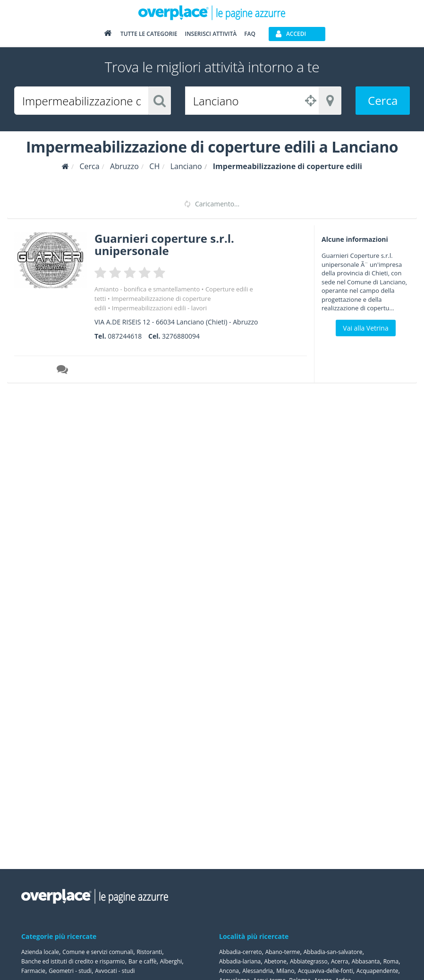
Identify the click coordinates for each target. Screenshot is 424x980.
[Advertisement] (370, 531)
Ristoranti (149, 952)
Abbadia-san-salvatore (333, 952)
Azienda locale (40, 952)
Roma (391, 961)
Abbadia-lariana (240, 961)
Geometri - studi (70, 971)
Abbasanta (366, 961)
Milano (285, 971)
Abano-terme (283, 952)
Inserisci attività (211, 34)
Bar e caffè (143, 961)
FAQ (250, 34)
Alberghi (171, 961)
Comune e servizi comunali (98, 952)
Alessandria (258, 971)
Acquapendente (377, 971)
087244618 (125, 336)
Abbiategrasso (309, 961)
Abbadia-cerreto (240, 952)
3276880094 (181, 336)
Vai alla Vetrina (365, 328)
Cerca (383, 100)
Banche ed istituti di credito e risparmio (73, 961)
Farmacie (33, 971)
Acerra (340, 961)
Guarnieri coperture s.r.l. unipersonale (164, 244)
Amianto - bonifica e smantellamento (147, 289)
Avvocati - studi (115, 971)
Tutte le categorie (149, 34)
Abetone (275, 961)
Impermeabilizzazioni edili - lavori (159, 308)
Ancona (229, 971)
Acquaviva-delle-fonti (326, 971)
